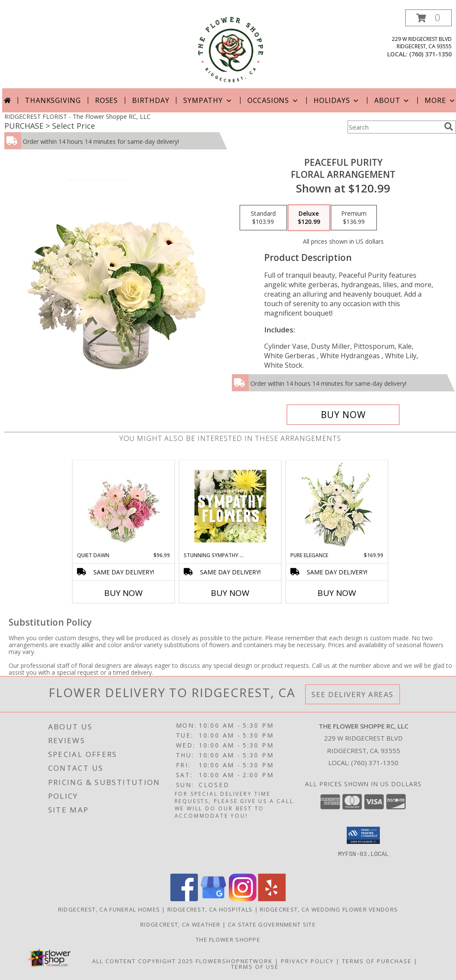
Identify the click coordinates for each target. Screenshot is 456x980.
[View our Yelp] (272, 899)
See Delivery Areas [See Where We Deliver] (353, 694)
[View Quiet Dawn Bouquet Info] (124, 506)
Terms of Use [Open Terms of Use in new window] (255, 967)
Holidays (337, 100)
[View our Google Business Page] (213, 899)
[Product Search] (394, 127)
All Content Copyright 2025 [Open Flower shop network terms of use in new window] (143, 961)
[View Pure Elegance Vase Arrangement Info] (337, 506)
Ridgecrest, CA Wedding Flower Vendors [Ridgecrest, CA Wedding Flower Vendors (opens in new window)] (329, 909)
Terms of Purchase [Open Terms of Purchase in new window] (377, 961)
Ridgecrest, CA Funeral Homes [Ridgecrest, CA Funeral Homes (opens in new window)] (109, 909)
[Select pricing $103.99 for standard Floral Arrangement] (263, 218)
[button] (428, 18)
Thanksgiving (53, 100)
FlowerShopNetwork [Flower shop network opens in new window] (234, 961)
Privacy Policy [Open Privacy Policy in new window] (307, 961)
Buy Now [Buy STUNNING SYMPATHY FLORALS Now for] (230, 593)
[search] (449, 127)
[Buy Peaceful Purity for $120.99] (343, 415)
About (392, 100)
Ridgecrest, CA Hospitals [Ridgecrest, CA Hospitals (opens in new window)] (210, 909)
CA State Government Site (272, 924)
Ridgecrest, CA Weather (180, 924)
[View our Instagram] (243, 899)
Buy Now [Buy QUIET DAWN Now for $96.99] (123, 593)
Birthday (151, 100)
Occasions (273, 100)
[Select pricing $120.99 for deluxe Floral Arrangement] (309, 218)
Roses (106, 100)
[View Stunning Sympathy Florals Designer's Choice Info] (230, 506)
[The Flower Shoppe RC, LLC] (230, 49)
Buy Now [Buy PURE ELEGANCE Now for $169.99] (337, 593)
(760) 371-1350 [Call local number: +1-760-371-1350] (430, 54)
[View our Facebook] (184, 899)
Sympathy (208, 100)
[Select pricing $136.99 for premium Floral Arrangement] (354, 218)
